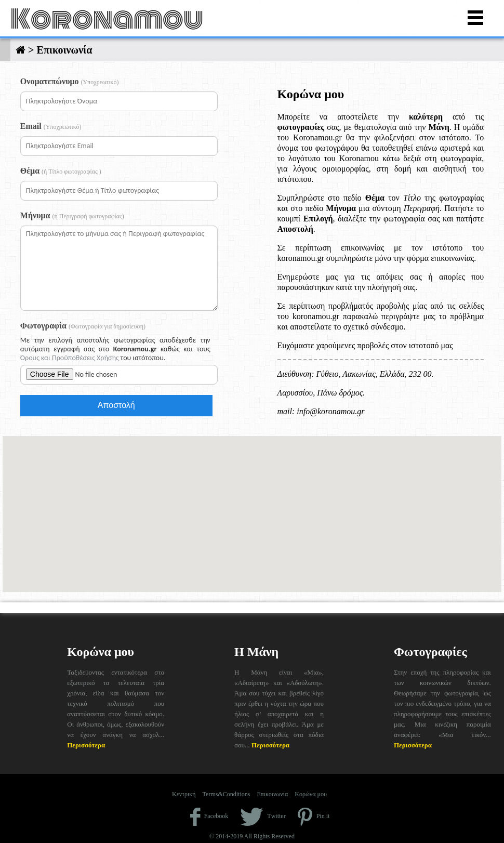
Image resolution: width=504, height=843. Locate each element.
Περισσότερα (86, 745)
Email (51, 126)
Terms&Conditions (227, 794)
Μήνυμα (72, 215)
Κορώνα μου (311, 794)
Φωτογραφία (83, 326)
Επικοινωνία (272, 794)
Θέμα (61, 171)
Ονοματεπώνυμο (70, 81)
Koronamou (107, 19)
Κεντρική (184, 794)
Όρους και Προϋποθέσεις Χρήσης (70, 358)
